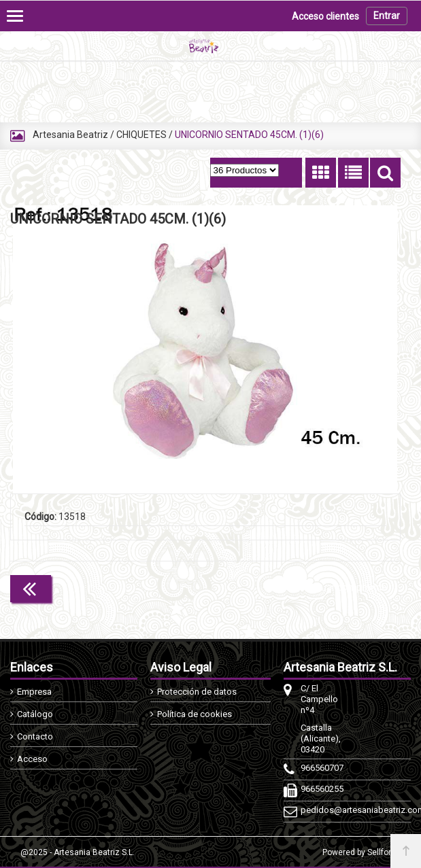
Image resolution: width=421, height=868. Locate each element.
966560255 (321, 789)
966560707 (321, 768)
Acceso (32, 759)
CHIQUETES (141, 135)
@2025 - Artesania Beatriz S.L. (78, 852)
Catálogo (35, 714)
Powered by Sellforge (361, 852)
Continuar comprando (340, 587)
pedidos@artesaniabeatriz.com (321, 810)
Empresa (34, 692)
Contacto (35, 736)
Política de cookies (195, 714)
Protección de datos (197, 692)
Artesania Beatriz (70, 135)
